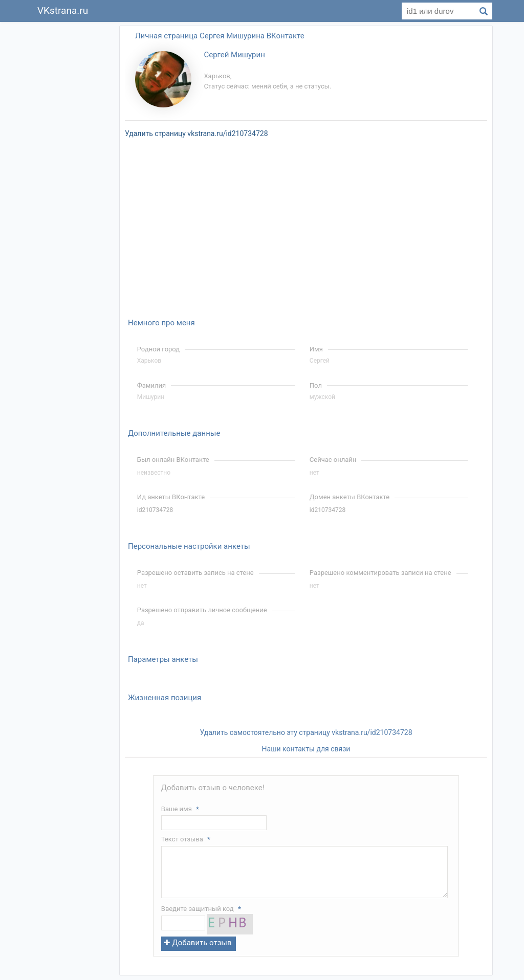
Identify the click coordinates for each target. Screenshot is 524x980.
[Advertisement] (73, 178)
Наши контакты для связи (306, 749)
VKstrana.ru (63, 10)
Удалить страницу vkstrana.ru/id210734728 (196, 133)
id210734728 (155, 510)
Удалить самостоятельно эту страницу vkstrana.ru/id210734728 (306, 732)
